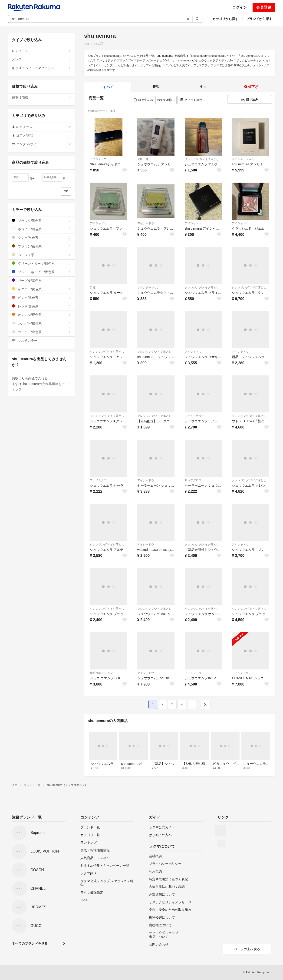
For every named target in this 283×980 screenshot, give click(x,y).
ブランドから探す (259, 19)
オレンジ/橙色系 (41, 315)
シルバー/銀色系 (41, 323)
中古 (203, 87)
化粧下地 (143, 159)
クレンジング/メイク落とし (202, 159)
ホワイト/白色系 (41, 229)
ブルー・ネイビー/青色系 (41, 272)
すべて (108, 87)
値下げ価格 (41, 97)
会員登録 (264, 7)
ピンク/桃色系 (41, 298)
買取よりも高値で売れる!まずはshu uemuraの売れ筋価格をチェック (41, 384)
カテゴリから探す (225, 19)
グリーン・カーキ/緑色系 (41, 263)
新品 (156, 87)
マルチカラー (41, 340)
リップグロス (193, 480)
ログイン (240, 7)
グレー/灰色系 (41, 238)
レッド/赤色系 (41, 306)
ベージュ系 (41, 255)
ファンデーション (243, 159)
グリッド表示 (193, 100)
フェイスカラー (194, 416)
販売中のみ (143, 100)
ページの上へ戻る (247, 949)
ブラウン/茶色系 (41, 246)
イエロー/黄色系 (41, 289)
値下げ (251, 87)
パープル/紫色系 (41, 280)
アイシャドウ (98, 159)
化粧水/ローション (101, 673)
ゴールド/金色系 (41, 332)
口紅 (93, 288)
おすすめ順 (166, 100)
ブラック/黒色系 (41, 221)
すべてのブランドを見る (30, 943)
